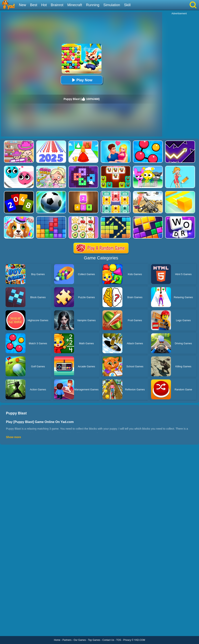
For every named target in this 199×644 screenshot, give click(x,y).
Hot (44, 5)
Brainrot (57, 5)
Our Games (80, 640)
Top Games (94, 640)
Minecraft (75, 5)
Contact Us (108, 640)
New (22, 5)
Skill (127, 5)
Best (34, 5)
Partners (67, 640)
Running (93, 5)
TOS (119, 640)
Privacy (127, 640)
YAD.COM (140, 640)
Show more (13, 437)
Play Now (82, 80)
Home (57, 640)
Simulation (112, 5)
